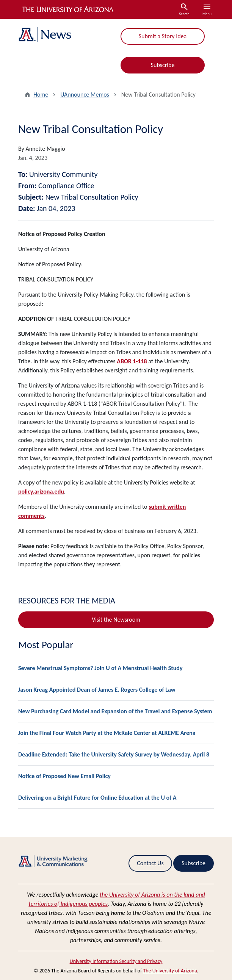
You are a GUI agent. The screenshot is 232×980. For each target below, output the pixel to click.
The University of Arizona (170, 971)
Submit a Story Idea (163, 36)
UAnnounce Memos (85, 95)
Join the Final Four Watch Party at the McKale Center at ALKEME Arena (107, 733)
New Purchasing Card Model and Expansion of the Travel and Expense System (115, 711)
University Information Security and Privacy (116, 961)
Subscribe (163, 65)
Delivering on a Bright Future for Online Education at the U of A (97, 798)
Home (41, 95)
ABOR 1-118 (132, 361)
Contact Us (150, 863)
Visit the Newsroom (116, 620)
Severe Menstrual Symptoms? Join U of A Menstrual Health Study (100, 668)
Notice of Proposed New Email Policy (64, 776)
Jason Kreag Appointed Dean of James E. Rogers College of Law (97, 690)
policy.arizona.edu (41, 492)
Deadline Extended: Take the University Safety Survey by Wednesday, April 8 (114, 754)
